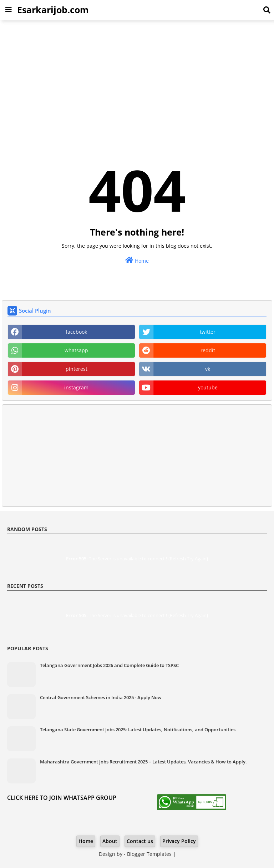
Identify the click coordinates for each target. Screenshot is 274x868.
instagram (76, 387)
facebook (76, 332)
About (110, 841)
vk (208, 369)
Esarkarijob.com (53, 10)
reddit (208, 350)
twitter (208, 332)
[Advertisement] (137, 77)
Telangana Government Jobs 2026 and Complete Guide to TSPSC (109, 665)
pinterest (77, 369)
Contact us (140, 841)
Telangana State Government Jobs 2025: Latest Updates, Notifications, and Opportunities (138, 730)
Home (137, 260)
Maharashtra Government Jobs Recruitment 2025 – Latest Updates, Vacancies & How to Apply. (143, 762)
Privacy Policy (179, 841)
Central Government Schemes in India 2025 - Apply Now (101, 697)
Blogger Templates (149, 854)
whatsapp (76, 350)
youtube (208, 387)
